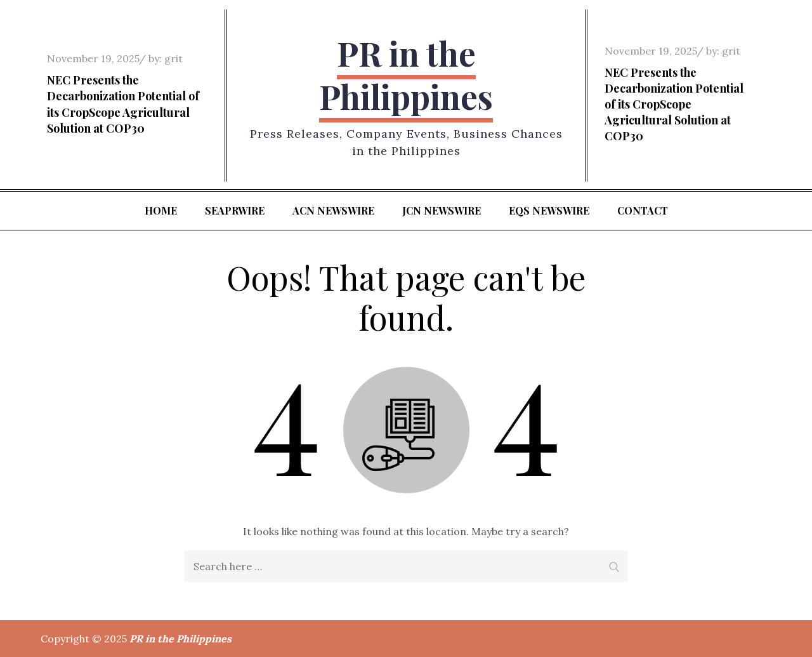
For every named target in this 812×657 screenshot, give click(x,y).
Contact (643, 210)
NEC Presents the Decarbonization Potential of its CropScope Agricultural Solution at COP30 (123, 104)
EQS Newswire (549, 210)
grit (174, 58)
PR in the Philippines (406, 75)
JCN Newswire (442, 210)
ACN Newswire (333, 210)
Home (161, 210)
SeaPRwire (235, 210)
